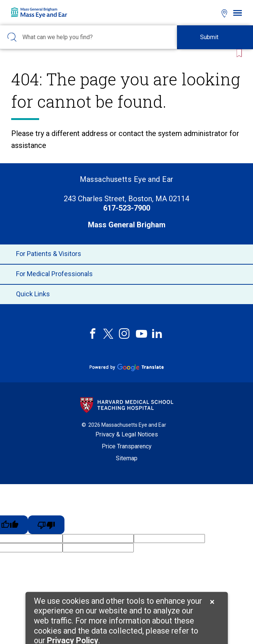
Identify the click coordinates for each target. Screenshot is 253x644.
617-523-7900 (127, 208)
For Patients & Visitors (126, 254)
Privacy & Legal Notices (127, 434)
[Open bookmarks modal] (211, 12)
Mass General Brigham (127, 225)
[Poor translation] (46, 525)
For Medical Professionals (126, 274)
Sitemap (127, 458)
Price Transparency (127, 446)
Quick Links (126, 294)
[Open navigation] (238, 13)
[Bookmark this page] (238, 53)
